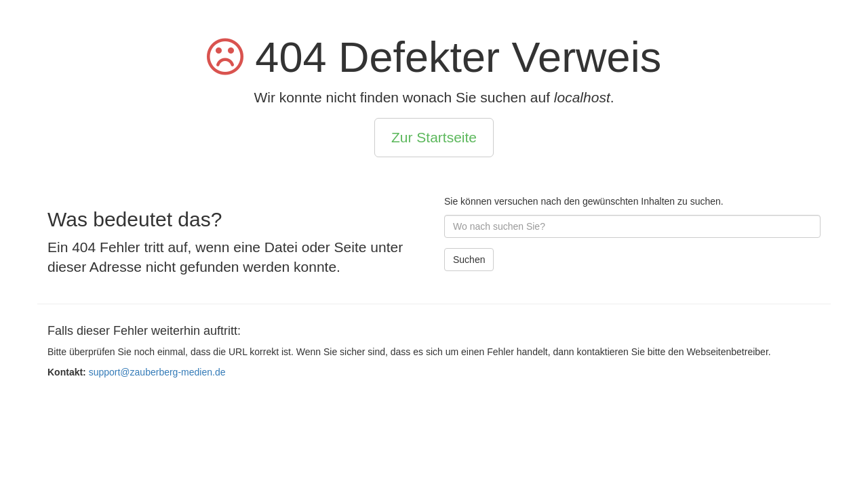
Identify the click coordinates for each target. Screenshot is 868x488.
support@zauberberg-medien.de (157, 372)
